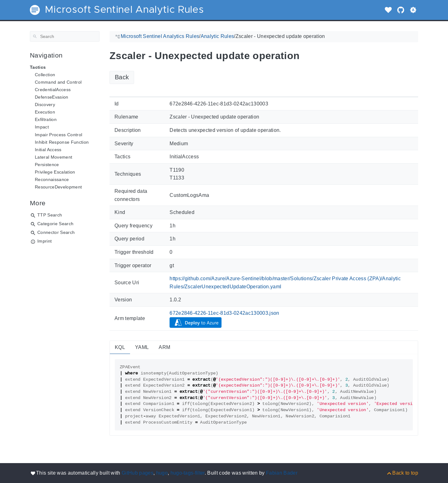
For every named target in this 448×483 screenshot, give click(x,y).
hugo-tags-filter (188, 473)
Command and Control (58, 82)
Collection (45, 75)
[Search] (65, 36)
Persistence (47, 165)
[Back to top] (402, 473)
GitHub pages (138, 473)
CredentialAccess (53, 90)
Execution (45, 112)
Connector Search (56, 232)
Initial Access (48, 150)
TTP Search (50, 215)
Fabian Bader (282, 473)
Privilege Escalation (55, 172)
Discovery (45, 104)
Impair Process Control (58, 135)
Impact (42, 127)
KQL (120, 347)
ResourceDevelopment (58, 187)
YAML (142, 347)
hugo (162, 473)
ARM (164, 347)
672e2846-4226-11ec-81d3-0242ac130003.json (224, 313)
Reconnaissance (52, 179)
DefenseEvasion (52, 97)
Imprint (44, 241)
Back (122, 77)
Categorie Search (55, 224)
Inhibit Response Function (62, 142)
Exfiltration (46, 119)
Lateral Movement (54, 157)
